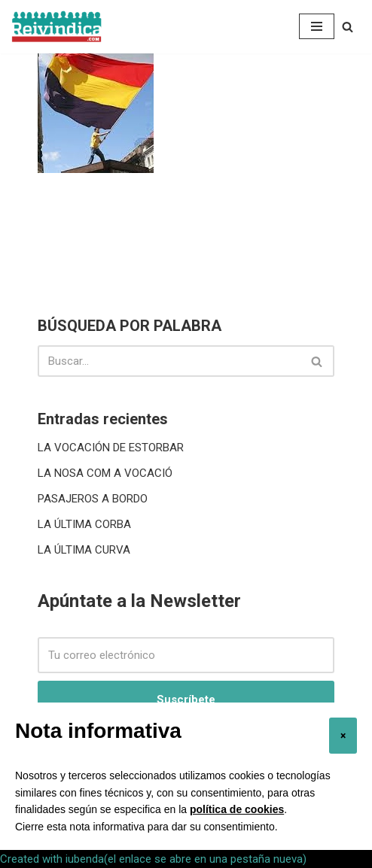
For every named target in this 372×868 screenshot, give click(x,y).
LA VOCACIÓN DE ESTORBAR (111, 448)
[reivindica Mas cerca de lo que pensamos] (56, 27)
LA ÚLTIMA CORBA (84, 524)
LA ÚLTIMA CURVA (84, 550)
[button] (343, 736)
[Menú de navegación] (317, 26)
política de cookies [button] (237, 809)
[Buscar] (348, 27)
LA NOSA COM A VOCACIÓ (105, 473)
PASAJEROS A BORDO (93, 499)
